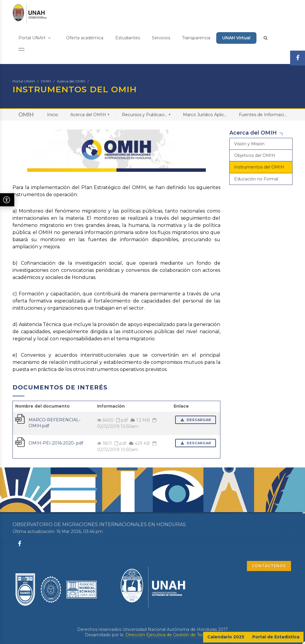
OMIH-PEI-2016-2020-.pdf (56, 443)
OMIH (46, 81)
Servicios (161, 38)
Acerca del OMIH (71, 81)
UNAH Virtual (236, 38)
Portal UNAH (35, 38)
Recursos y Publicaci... (146, 114)
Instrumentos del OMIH (259, 167)
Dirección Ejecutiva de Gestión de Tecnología (172, 635)
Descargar (196, 420)
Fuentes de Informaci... (263, 115)
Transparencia (196, 38)
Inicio (53, 115)
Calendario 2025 (226, 637)
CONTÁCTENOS (269, 566)
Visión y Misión (249, 144)
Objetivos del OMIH (255, 155)
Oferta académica (85, 38)
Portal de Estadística (276, 637)
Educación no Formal (256, 179)
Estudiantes (128, 38)
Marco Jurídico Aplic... (205, 115)
